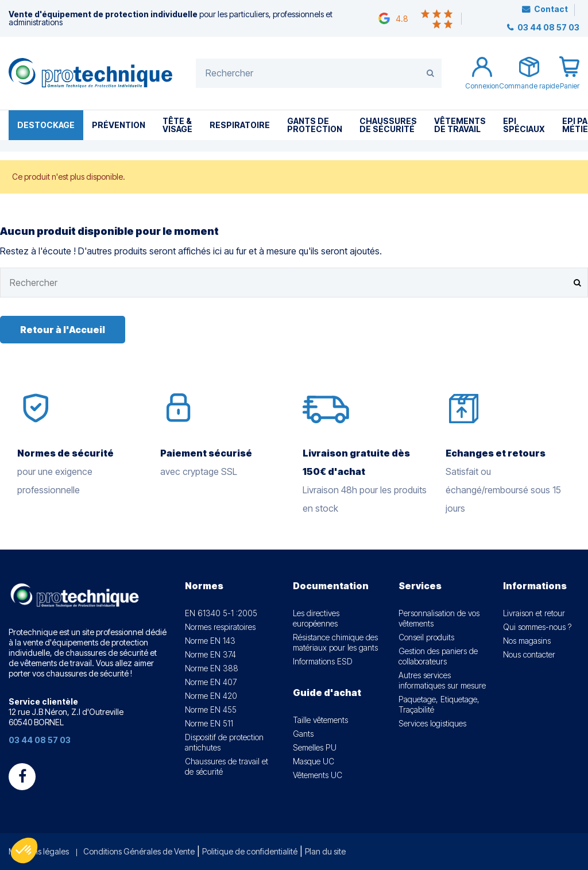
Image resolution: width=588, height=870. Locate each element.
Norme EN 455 (211, 709)
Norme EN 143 (210, 641)
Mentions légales (39, 851)
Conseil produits (426, 637)
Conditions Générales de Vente (139, 851)
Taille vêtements (320, 720)
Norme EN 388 (212, 668)
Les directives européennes (316, 618)
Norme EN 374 (210, 654)
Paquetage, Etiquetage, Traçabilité (439, 704)
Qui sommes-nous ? (537, 627)
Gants (303, 734)
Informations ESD (323, 661)
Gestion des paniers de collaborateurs (438, 656)
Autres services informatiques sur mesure (442, 680)
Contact (551, 9)
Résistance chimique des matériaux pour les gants (335, 642)
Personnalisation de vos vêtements (439, 618)
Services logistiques (432, 723)
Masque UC (314, 761)
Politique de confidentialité (250, 851)
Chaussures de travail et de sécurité (227, 766)
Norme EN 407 (211, 682)
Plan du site (325, 851)
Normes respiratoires (220, 627)
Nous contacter (529, 654)
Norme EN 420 (211, 696)
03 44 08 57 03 (548, 27)
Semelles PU (315, 747)
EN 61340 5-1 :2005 (221, 613)
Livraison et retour (534, 613)
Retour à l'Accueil (63, 330)
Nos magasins (527, 641)
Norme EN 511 (209, 723)
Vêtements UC (318, 775)
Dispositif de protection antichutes (224, 742)
